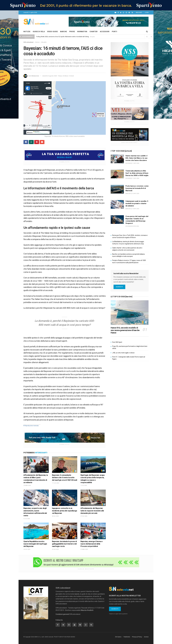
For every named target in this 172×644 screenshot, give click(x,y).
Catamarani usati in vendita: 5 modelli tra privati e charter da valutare (137, 203)
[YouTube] (115, 13)
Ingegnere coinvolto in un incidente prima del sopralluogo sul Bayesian (65, 511)
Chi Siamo (118, 637)
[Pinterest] (129, 13)
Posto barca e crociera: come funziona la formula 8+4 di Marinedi (137, 188)
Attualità (44, 42)
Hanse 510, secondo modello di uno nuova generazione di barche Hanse (125, 330)
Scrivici (146, 637)
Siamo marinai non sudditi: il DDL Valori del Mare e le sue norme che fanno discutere (136, 158)
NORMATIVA (82, 32)
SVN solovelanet (28, 42)
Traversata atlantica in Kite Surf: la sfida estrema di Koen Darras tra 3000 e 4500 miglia (137, 173)
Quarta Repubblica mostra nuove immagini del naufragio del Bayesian (35, 544)
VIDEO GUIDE (52, 32)
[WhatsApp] (124, 13)
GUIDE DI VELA (39, 32)
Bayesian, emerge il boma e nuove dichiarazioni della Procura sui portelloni (92, 544)
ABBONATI (139, 13)
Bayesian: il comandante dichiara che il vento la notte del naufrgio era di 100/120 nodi (65, 478)
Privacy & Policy (137, 637)
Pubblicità (127, 637)
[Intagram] (126, 13)
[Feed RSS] (132, 13)
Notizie (37, 42)
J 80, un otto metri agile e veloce (123, 353)
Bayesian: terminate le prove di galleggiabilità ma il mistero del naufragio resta (64, 544)
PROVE (72, 32)
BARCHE (64, 32)
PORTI (115, 32)
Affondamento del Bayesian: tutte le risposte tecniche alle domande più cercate (92, 511)
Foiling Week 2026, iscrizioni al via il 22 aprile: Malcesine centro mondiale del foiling (63, 37)
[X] (121, 13)
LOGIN (147, 13)
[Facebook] (118, 13)
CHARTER (94, 32)
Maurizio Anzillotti (87, 610)
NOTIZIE (27, 32)
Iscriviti (119, 287)
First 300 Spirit (117, 342)
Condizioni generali (62, 614)
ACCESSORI (105, 32)
